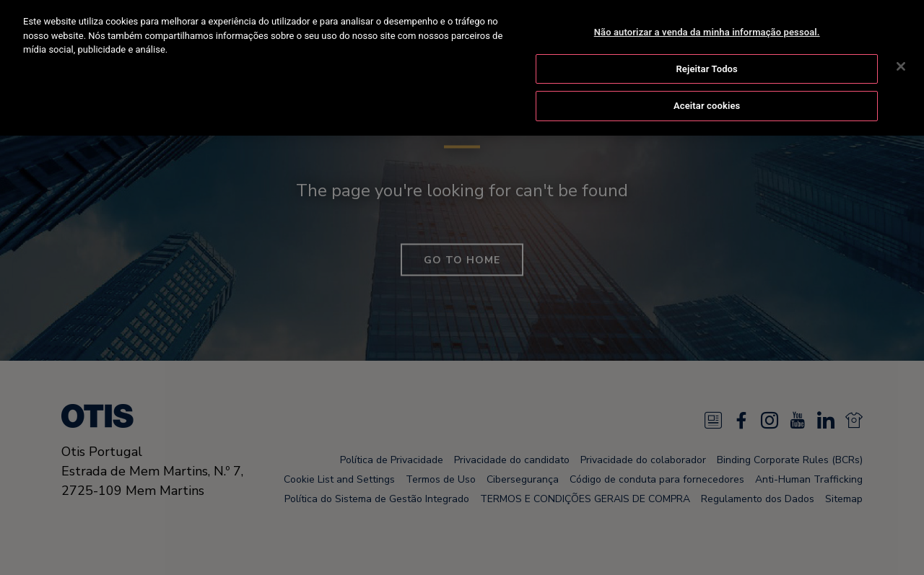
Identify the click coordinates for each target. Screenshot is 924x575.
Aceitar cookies (707, 105)
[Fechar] (901, 66)
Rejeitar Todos (706, 68)
